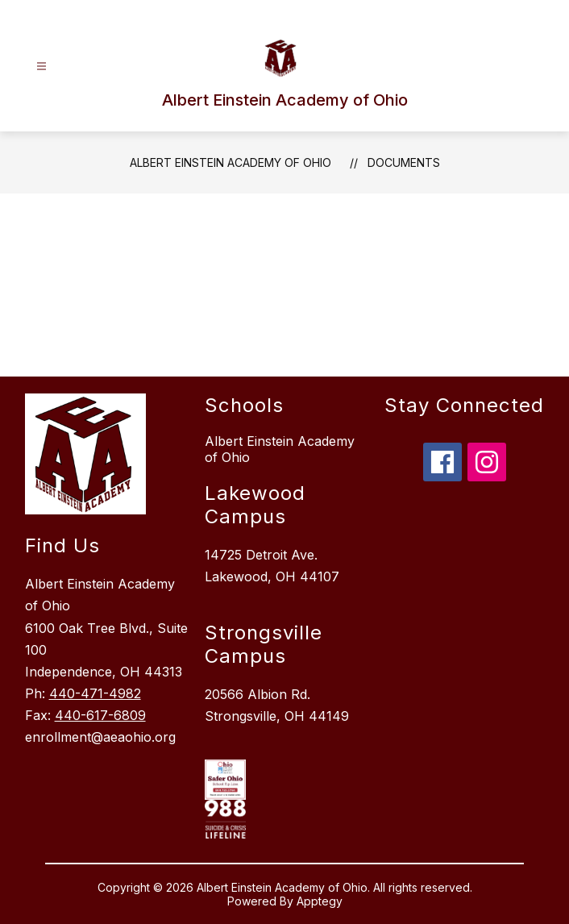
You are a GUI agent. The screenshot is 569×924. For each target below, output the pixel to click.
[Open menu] (42, 67)
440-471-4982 (95, 693)
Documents (404, 162)
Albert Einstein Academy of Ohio (231, 162)
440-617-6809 (100, 715)
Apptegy (320, 901)
